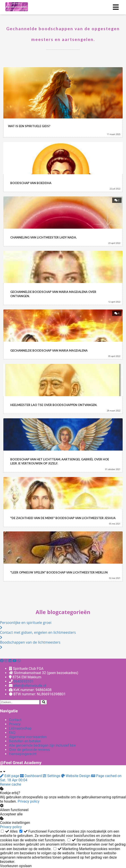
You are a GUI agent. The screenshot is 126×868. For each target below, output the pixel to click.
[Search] (44, 702)
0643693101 (23, 681)
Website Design (76, 776)
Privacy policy (29, 801)
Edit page (10, 776)
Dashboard (31, 776)
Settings (52, 776)
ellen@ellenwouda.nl (30, 686)
